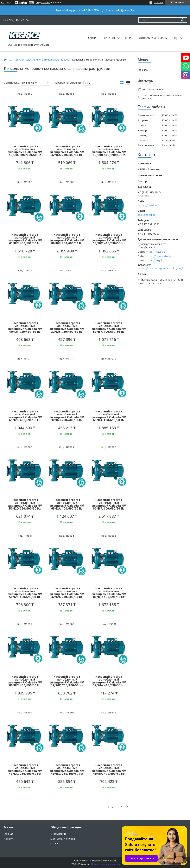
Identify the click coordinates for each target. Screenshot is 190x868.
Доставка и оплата (153, 38)
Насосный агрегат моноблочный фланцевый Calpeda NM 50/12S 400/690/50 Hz (25, 593)
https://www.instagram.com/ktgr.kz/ (160, 268)
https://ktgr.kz (155, 261)
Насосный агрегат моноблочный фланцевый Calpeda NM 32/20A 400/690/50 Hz (109, 681)
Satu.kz (112, 861)
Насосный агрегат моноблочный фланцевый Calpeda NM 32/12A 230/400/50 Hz (67, 593)
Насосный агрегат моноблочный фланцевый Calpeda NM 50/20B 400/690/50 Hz (109, 151)
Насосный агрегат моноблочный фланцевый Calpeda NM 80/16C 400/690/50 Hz (25, 681)
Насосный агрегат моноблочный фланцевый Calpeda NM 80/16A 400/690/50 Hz (109, 504)
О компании (58, 834)
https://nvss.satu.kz (158, 256)
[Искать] (182, 20)
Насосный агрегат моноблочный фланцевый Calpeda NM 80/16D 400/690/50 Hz (109, 593)
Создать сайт (43, 3)
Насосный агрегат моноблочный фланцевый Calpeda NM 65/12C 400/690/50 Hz (25, 416)
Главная (92, 38)
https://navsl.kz (148, 205)
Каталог (110, 38)
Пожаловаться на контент (106, 864)
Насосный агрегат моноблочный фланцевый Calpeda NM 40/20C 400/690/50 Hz (25, 151)
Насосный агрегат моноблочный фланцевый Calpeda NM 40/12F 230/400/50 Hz (25, 328)
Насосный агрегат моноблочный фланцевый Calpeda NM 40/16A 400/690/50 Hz (109, 770)
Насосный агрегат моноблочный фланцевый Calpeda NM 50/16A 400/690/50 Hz (109, 328)
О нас (129, 38)
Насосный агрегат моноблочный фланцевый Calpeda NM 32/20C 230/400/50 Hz (67, 681)
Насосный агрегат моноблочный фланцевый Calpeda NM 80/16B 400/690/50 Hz (67, 239)
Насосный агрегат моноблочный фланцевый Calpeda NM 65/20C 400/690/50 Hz (109, 239)
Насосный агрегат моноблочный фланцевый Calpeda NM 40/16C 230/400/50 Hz (67, 770)
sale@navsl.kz (146, 215)
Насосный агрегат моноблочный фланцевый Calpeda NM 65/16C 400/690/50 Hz (25, 239)
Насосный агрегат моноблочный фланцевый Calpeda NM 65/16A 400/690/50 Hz (109, 416)
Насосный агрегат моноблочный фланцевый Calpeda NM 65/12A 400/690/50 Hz (67, 504)
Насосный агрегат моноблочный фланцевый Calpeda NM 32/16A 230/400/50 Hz (67, 151)
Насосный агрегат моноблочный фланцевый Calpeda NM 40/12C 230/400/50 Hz (25, 770)
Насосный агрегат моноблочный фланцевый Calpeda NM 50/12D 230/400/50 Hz (25, 504)
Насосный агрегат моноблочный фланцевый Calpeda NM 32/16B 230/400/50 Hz (67, 416)
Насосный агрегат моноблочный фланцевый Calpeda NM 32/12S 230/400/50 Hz (67, 328)
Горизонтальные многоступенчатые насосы (42, 60)
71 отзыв (159, 3)
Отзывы (143, 70)
